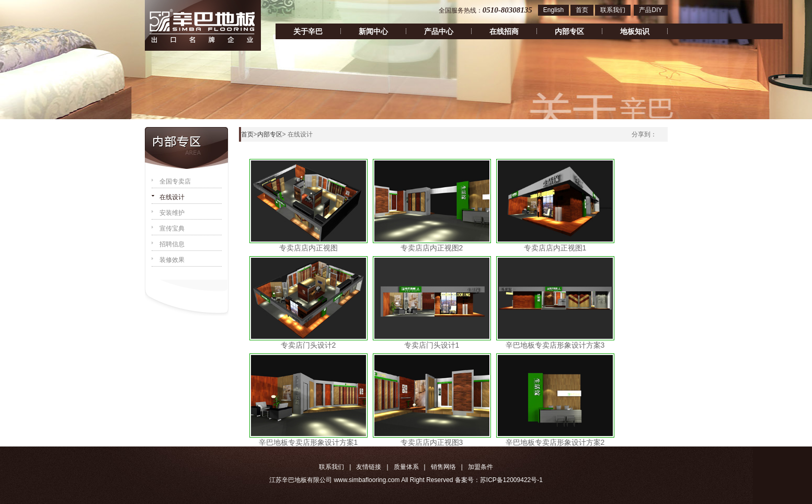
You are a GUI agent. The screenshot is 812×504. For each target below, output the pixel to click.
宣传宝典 (172, 228)
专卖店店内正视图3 (432, 442)
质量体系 (406, 467)
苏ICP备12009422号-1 (511, 480)
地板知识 (635, 31)
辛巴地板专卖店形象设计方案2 (555, 442)
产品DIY (650, 10)
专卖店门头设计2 (308, 345)
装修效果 (172, 260)
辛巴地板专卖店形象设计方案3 (555, 345)
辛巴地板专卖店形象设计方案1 (308, 442)
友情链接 (369, 467)
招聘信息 (172, 244)
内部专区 (569, 31)
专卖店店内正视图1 (555, 248)
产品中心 (439, 31)
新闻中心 (373, 31)
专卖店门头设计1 (432, 345)
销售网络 (443, 467)
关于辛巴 (308, 31)
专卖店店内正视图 (308, 248)
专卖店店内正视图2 (432, 248)
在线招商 (504, 31)
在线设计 (172, 197)
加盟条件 (481, 467)
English (553, 10)
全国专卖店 (175, 181)
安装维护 (172, 213)
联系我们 (613, 10)
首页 (582, 10)
